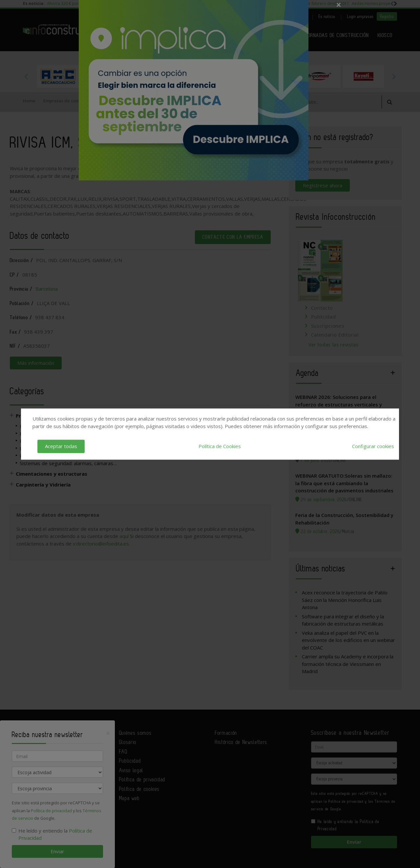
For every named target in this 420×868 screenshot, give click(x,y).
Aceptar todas (61, 446)
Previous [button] (26, 76)
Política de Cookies (220, 446)
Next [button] (394, 76)
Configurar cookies (373, 446)
